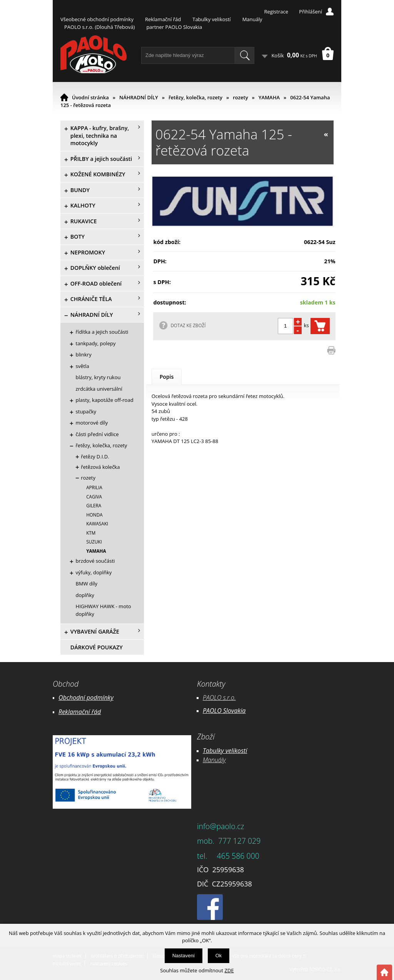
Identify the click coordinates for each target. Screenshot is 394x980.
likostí (239, 751)
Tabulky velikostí (211, 19)
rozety (240, 97)
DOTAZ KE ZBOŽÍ (188, 325)
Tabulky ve (217, 751)
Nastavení (184, 956)
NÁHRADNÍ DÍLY (139, 97)
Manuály (252, 19)
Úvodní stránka (90, 97)
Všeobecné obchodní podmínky (97, 19)
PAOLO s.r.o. (219, 697)
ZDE (229, 970)
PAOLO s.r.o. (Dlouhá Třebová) (99, 27)
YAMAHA (269, 97)
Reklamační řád (163, 19)
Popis (167, 377)
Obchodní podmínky (86, 697)
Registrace (276, 12)
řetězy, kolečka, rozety (195, 97)
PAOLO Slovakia (224, 711)
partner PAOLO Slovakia (174, 27)
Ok (219, 956)
